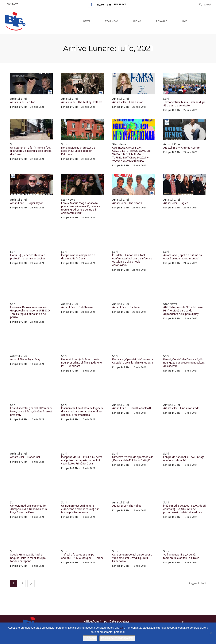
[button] (204, 5)
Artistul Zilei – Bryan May (25, 359)
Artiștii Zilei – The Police (127, 505)
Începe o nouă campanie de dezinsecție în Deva (78, 257)
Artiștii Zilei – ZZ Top (23, 102)
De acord (90, 638)
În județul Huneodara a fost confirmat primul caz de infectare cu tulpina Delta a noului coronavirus (132, 260)
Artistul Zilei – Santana (126, 307)
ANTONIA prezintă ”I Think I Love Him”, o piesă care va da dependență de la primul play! (183, 310)
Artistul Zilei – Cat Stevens (77, 307)
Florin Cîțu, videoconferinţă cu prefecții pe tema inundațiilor (28, 257)
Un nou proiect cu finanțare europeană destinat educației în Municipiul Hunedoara (80, 508)
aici (122, 628)
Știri (166, 99)
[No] (211, 633)
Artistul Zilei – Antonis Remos (181, 148)
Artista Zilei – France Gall (25, 457)
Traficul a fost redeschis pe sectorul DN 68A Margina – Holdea (82, 556)
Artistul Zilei (18, 99)
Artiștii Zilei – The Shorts (127, 203)
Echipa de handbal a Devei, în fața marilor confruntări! (184, 458)
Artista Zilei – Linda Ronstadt (181, 408)
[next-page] (31, 583)
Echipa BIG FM (19, 107)
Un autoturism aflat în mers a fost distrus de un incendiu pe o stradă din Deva (31, 151)
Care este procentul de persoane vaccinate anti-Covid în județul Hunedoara (132, 557)
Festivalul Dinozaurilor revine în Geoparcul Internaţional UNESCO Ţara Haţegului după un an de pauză (30, 312)
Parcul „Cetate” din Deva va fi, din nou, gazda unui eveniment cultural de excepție (184, 362)
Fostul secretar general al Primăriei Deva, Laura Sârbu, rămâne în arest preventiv (31, 411)
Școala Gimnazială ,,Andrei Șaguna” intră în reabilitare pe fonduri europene (28, 557)
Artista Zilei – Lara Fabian (128, 102)
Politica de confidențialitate (117, 638)
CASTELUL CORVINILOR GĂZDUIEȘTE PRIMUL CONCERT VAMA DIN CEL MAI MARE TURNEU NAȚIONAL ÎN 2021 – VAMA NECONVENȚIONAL (134, 154)
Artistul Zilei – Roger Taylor (26, 203)
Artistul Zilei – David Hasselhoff (132, 408)
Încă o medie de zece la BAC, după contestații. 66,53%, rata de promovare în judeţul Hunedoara (184, 508)
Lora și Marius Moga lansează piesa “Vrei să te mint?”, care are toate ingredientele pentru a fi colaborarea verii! (81, 208)
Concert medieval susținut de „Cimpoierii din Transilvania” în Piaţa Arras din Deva (28, 508)
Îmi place (120, 4)
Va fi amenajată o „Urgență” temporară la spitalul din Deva (181, 556)
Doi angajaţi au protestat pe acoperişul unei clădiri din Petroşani (78, 151)
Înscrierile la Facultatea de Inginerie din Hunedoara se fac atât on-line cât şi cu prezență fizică (82, 411)
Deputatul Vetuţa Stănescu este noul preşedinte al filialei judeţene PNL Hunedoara (81, 362)
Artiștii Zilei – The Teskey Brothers (82, 102)
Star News (119, 144)
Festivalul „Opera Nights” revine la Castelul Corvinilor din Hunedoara (133, 361)
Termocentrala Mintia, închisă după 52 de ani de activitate (184, 104)
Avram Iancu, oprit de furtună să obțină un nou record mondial (183, 257)
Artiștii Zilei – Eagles (176, 203)
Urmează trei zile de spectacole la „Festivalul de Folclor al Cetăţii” (133, 458)
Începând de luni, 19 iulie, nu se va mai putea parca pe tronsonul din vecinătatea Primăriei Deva (82, 460)
